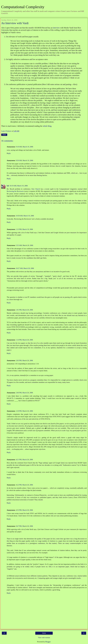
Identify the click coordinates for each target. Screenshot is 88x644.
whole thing (47, 126)
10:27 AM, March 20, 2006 (25, 268)
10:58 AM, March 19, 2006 (25, 216)
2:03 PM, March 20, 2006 (24, 360)
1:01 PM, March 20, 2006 (24, 310)
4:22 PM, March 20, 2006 (24, 485)
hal (8, 186)
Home (44, 633)
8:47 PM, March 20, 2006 (24, 526)
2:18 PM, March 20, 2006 (24, 411)
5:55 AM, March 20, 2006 (25, 245)
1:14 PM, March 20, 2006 (24, 340)
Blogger (48, 642)
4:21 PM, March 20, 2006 (24, 460)
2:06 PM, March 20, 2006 (24, 393)
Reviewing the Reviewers (15, 191)
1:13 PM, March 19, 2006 (24, 229)
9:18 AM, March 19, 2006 (25, 147)
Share (4, 135)
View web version (44, 638)
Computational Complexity (23, 7)
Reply (9, 153)
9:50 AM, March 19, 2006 (25, 160)
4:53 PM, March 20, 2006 (24, 510)
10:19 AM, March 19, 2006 (19, 186)
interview (56, 28)
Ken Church (36, 189)
